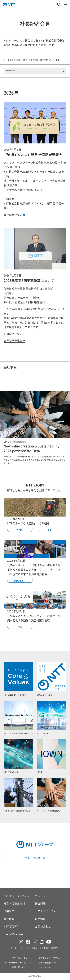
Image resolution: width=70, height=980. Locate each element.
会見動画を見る (14, 215)
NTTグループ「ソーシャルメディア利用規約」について (35, 948)
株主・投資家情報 (14, 904)
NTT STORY (11, 926)
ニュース (40, 896)
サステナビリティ (46, 911)
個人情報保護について (48, 962)
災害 (20, 627)
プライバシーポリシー (22, 958)
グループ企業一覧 (35, 858)
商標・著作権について (22, 967)
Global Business (13, 934)
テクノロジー (20, 530)
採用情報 (40, 919)
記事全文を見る (13, 334)
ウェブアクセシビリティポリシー (17, 962)
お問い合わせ (43, 926)
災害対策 (9, 911)
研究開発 (40, 904)
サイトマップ (44, 967)
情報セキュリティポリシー (50, 958)
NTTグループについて (17, 896)
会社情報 (10, 367)
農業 (49, 530)
